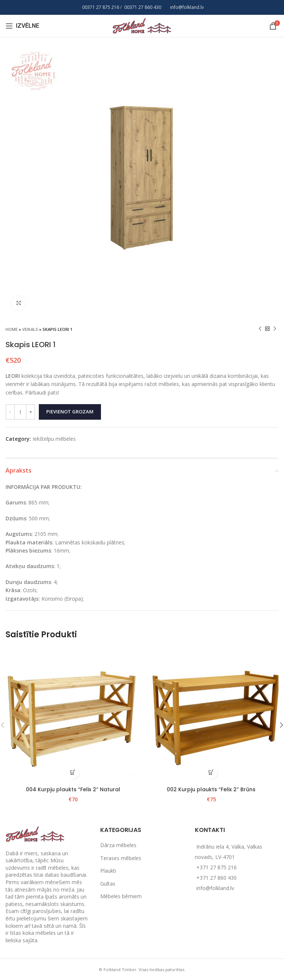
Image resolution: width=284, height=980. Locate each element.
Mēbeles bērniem (121, 896)
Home (12, 329)
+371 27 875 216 (217, 867)
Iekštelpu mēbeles (54, 439)
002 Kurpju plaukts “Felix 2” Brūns (211, 789)
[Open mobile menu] (22, 26)
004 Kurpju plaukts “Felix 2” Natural (73, 789)
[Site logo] (142, 25)
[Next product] (275, 329)
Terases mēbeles (121, 858)
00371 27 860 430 (143, 7)
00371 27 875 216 (101, 7)
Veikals (30, 329)
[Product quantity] (20, 412)
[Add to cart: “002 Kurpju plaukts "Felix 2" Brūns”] (211, 773)
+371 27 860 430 (217, 878)
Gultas (108, 884)
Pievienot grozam (70, 412)
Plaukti (108, 871)
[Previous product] (260, 329)
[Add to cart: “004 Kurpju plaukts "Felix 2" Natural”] (73, 773)
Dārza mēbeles (118, 845)
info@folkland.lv (187, 7)
